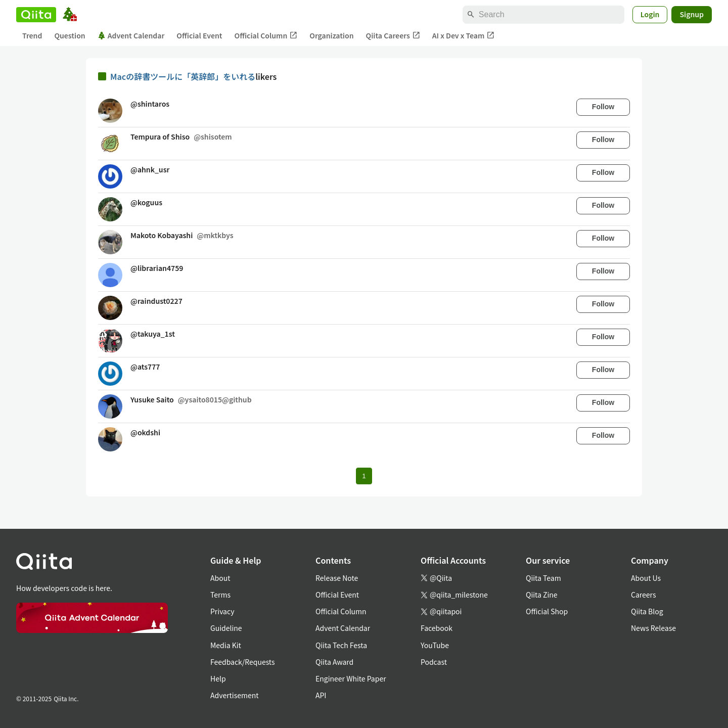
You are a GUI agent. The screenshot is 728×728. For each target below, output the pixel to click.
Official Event (199, 35)
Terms (220, 595)
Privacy (222, 611)
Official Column (266, 36)
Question (70, 35)
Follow (603, 107)
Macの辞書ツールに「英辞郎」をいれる (183, 76)
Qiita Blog (647, 611)
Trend (32, 35)
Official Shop (547, 611)
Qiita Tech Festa (341, 645)
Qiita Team (543, 578)
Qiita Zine (542, 595)
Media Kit (226, 645)
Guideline (226, 628)
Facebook (437, 628)
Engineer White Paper (351, 678)
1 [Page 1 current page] (364, 476)
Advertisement (235, 695)
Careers (643, 595)
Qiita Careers (393, 36)
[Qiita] (36, 15)
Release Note (337, 578)
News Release (653, 628)
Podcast (434, 662)
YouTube (435, 645)
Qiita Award (334, 662)
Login (650, 14)
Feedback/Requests (243, 662)
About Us (646, 578)
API (321, 695)
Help (218, 678)
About (220, 578)
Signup (692, 14)
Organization (331, 35)
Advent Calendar (131, 35)
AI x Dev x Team (464, 36)
